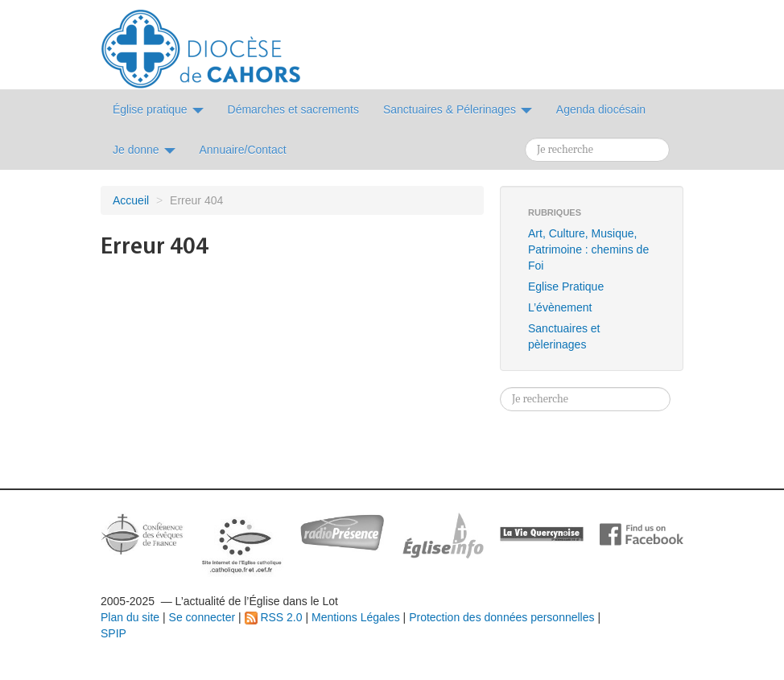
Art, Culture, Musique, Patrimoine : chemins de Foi (588, 249)
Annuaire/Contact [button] (243, 150)
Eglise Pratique (566, 286)
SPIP (113, 633)
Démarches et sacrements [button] (293, 109)
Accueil (131, 200)
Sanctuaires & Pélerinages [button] (458, 109)
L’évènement (560, 307)
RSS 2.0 (274, 617)
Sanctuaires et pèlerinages (564, 336)
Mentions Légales (356, 617)
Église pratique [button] (158, 109)
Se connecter (202, 617)
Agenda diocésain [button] (601, 109)
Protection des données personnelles (501, 617)
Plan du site (130, 617)
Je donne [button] (144, 150)
